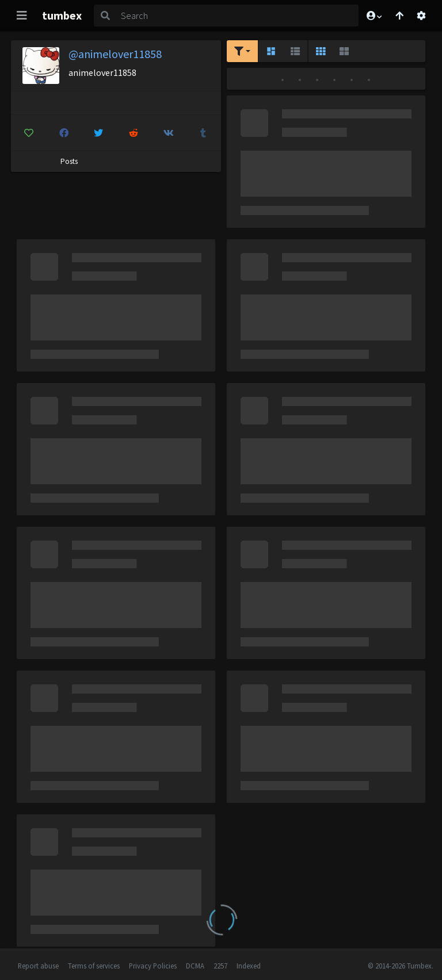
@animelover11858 (115, 54)
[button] (374, 16)
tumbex (62, 15)
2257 (220, 966)
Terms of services (94, 966)
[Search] (237, 16)
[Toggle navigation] (22, 16)
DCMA (195, 966)
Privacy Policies (153, 966)
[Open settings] (421, 16)
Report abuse (38, 966)
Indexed (249, 966)
